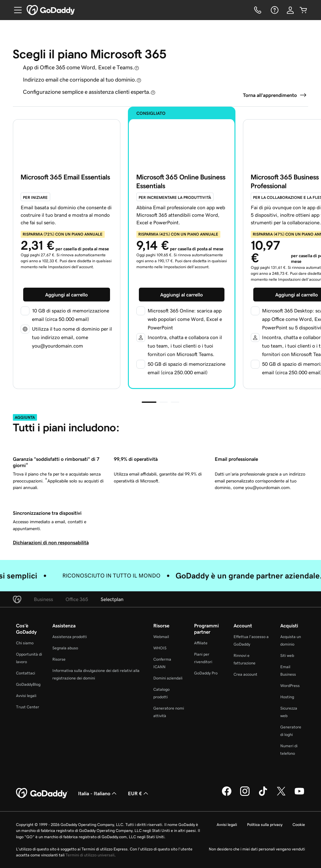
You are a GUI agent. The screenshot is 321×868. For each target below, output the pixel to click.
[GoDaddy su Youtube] (299, 795)
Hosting (287, 697)
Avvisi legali (26, 696)
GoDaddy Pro (206, 673)
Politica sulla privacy (265, 825)
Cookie (299, 825)
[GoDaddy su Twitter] (281, 795)
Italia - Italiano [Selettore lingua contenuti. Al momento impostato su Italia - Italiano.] (98, 793)
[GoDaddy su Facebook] (227, 795)
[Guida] (274, 10)
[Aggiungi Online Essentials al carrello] (182, 295)
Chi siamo (25, 643)
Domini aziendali (168, 678)
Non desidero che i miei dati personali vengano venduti (257, 849)
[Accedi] (290, 10)
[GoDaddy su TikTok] (263, 795)
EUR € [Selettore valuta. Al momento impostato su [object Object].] (139, 793)
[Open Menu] (15, 10)
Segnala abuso (65, 648)
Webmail (161, 637)
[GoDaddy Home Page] (42, 793)
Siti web (287, 655)
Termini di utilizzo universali (90, 855)
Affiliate (201, 643)
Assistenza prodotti (70, 637)
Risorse (59, 659)
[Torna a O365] (276, 95)
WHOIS (160, 648)
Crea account (245, 674)
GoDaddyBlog (28, 684)
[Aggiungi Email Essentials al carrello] (67, 295)
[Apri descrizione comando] (137, 68)
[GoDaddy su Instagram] (245, 795)
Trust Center (28, 707)
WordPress (290, 686)
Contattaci (26, 673)
